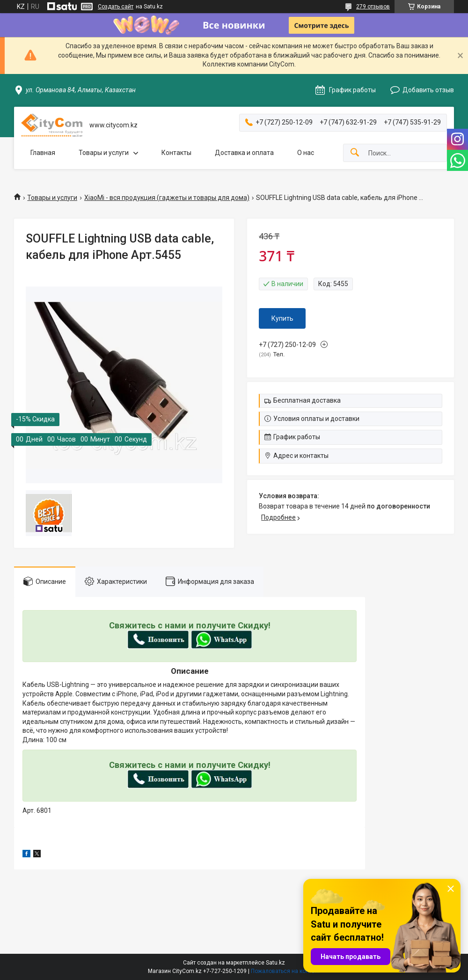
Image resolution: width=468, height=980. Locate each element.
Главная (43, 153)
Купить (282, 318)
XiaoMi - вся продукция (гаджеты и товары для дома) (167, 198)
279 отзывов (373, 7)
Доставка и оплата (244, 153)
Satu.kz (275, 963)
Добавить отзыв (428, 90)
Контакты (176, 153)
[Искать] (355, 153)
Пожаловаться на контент (285, 971)
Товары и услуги (104, 153)
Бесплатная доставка (307, 400)
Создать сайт (116, 7)
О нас (306, 153)
